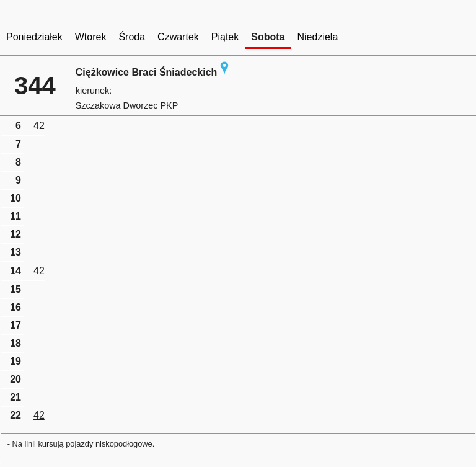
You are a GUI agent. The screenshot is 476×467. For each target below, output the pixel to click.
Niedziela (317, 37)
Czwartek (178, 37)
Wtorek (91, 37)
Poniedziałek (34, 37)
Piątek (225, 37)
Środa (132, 37)
